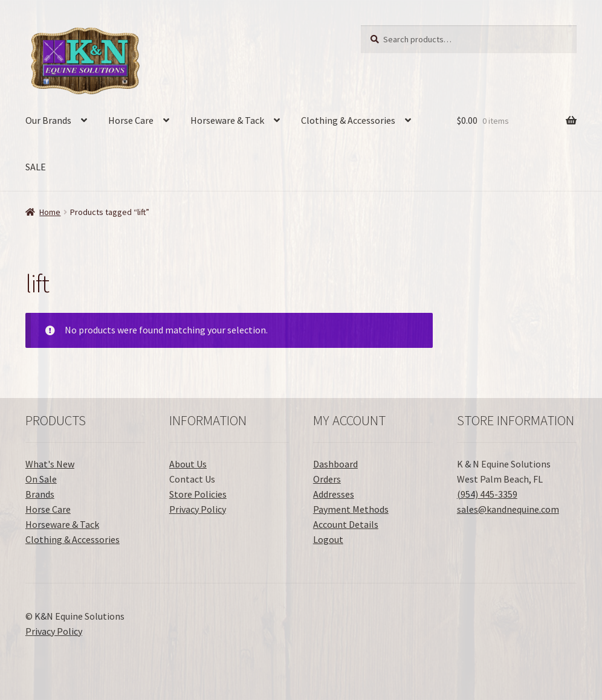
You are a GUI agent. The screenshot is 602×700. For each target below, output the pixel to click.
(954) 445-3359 (487, 494)
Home (50, 212)
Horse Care (131, 120)
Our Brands (48, 120)
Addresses (334, 494)
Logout (328, 539)
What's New (50, 464)
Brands (40, 494)
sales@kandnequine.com (508, 509)
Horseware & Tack (227, 120)
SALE (36, 167)
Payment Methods (351, 509)
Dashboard (335, 464)
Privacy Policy (198, 509)
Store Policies (198, 494)
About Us (188, 464)
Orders (327, 479)
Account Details (346, 524)
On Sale (41, 479)
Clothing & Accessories (348, 120)
